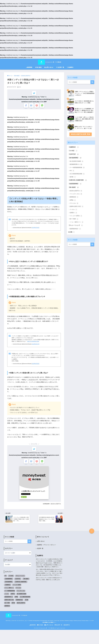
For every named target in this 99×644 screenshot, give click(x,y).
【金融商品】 (74, 147)
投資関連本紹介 (75, 229)
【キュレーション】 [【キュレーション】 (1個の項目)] (20, 579)
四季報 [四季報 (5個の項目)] (16, 600)
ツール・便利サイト (77, 222)
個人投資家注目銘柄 (77, 161)
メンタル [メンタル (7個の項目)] (7, 597)
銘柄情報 (29, 67)
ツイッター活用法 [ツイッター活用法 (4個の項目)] (17, 588)
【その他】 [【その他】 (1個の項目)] (11, 579)
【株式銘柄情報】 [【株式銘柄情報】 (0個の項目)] (9, 585)
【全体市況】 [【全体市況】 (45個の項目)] (18, 582)
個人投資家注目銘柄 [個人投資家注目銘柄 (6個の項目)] (21, 597)
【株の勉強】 (74, 187)
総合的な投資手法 (56, 507)
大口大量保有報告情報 (77, 174)
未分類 (72, 232)
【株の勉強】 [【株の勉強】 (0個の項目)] (26, 582)
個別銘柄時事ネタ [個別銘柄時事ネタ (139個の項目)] (9, 600)
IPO (72, 171)
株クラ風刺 (74, 219)
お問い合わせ (49, 67)
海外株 (73, 177)
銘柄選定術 (74, 197)
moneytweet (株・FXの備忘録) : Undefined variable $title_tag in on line (45, 619)
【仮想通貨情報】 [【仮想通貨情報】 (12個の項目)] (9, 582)
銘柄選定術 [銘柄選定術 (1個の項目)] (7, 609)
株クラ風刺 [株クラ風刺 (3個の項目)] (7, 606)
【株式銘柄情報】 (75, 158)
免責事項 (70, 67)
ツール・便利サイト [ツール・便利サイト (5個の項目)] (9, 591)
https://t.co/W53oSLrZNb (33, 343)
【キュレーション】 (76, 225)
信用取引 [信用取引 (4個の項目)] (13, 597)
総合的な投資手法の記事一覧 (81, 134)
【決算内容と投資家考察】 (78, 180)
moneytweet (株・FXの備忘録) (50, 62)
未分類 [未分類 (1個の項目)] (26, 603)
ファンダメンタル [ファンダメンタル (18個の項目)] (21, 594)
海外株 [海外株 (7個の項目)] (13, 606)
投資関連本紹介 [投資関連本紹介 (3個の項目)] (19, 603)
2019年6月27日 (36, 346)
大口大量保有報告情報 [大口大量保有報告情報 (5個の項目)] (25, 600)
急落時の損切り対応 (77, 206)
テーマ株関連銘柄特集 (77, 168)
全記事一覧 (60, 67)
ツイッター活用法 (76, 216)
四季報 (73, 200)
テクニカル (74, 203)
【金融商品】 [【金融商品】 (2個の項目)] (8, 588)
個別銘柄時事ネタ (76, 164)
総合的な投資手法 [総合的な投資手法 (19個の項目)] (21, 606)
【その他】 (73, 151)
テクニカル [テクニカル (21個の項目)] (18, 591)
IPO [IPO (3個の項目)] (5, 579)
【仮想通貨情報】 (75, 184)
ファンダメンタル (76, 194)
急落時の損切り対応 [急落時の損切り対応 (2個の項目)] (9, 603)
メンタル (73, 210)
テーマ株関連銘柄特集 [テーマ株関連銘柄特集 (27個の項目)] (10, 594)
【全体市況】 (74, 154)
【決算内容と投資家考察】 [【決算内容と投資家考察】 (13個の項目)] (21, 585)
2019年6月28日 (36, 229)
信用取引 (73, 213)
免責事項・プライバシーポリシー (46, 548)
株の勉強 (38, 67)
